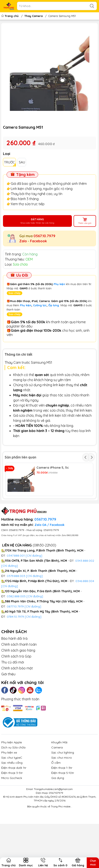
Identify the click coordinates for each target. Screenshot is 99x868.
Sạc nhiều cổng (12, 794)
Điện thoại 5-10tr (63, 804)
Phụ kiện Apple (12, 774)
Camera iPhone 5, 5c (53, 468)
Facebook (38, 241)
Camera (57, 779)
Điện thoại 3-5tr (12, 804)
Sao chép (15, 293)
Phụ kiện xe (9, 784)
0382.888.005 (16, 627)
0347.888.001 (16, 587)
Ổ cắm (56, 794)
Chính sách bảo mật (17, 699)
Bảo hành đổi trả (14, 670)
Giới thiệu (8, 705)
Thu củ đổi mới (13, 693)
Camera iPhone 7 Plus (53, 501)
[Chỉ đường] (33, 638)
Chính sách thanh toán (19, 676)
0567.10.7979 (44, 236)
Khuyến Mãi (59, 774)
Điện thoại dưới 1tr (14, 799)
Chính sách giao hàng (18, 681)
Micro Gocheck (12, 809)
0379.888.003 (16, 607)
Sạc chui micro (62, 789)
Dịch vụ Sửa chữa (13, 779)
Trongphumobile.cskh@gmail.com (53, 820)
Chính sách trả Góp (16, 687)
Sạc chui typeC (12, 789)
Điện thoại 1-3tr (62, 799)
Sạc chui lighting (63, 784)
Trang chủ (10, 16)
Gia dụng (58, 809)
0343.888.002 (85, 592)
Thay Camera (33, 16)
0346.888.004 (85, 612)
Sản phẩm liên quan (20, 457)
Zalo (23, 241)
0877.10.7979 (15, 638)
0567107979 (56, 824)
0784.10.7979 (15, 648)
